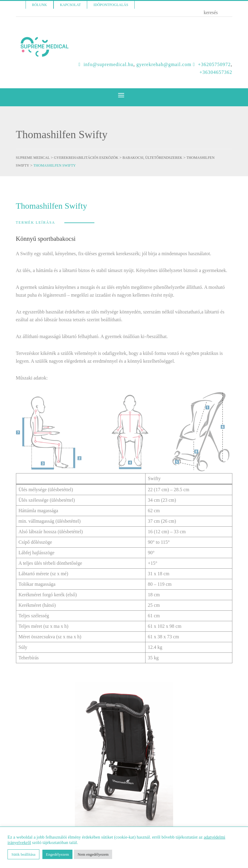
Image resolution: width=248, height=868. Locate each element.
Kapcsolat (70, 5)
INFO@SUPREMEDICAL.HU (109, 64)
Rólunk (39, 5)
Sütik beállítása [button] (23, 854)
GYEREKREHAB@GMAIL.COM (164, 64)
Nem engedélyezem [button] (93, 854)
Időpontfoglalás (111, 5)
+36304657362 (216, 72)
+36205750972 (214, 64)
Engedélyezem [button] (58, 854)
